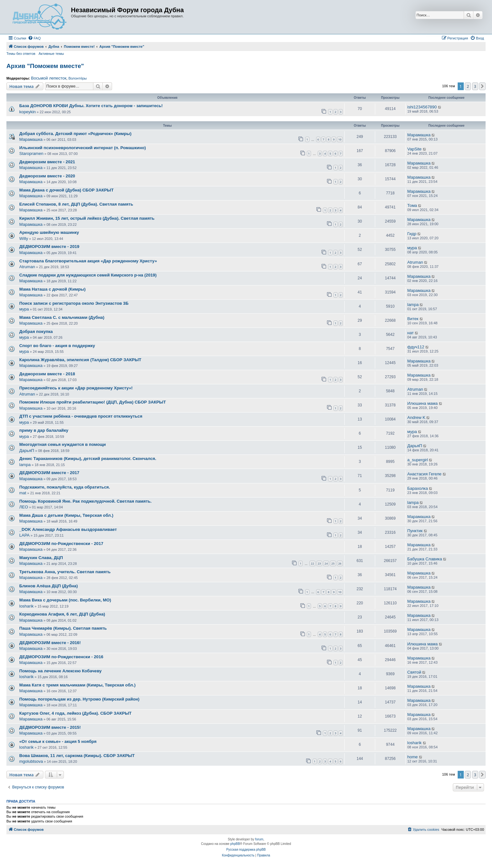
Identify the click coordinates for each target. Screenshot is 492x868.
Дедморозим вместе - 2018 (47, 374)
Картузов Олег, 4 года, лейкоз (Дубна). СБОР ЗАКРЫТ (75, 713)
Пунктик (415, 531)
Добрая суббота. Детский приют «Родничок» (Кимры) (75, 134)
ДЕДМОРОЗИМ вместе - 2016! (50, 643)
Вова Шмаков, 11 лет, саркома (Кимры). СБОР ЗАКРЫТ (77, 756)
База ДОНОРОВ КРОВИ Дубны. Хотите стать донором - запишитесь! (91, 106)
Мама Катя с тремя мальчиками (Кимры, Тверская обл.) (77, 685)
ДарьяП (27, 451)
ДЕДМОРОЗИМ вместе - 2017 (49, 473)
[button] (482, 86)
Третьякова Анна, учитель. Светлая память (65, 572)
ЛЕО (24, 507)
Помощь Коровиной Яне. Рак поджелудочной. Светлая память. (86, 501)
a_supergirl (418, 460)
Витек (413, 319)
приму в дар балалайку (44, 430)
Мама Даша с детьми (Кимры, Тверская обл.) (66, 515)
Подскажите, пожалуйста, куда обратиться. (65, 487)
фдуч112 (416, 347)
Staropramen (31, 153)
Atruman (27, 267)
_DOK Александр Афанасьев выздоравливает (68, 529)
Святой (414, 672)
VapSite (414, 149)
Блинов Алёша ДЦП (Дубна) (48, 586)
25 (333, 563)
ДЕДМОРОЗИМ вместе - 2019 (49, 247)
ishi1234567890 (422, 107)
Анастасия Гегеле (424, 474)
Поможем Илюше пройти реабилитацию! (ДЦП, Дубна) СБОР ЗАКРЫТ (93, 402)
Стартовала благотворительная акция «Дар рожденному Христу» (88, 261)
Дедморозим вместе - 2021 (47, 162)
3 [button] (475, 86)
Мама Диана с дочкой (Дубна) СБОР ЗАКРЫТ (66, 190)
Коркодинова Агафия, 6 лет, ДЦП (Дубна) (62, 614)
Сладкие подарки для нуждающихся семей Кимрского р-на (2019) (88, 275)
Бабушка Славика (425, 559)
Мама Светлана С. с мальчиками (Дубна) (62, 317)
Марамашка (31, 139)
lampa (413, 305)
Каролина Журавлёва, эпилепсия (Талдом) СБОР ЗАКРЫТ (80, 360)
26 (340, 563)
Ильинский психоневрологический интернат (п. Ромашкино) (82, 148)
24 (326, 563)
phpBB (235, 844)
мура (412, 248)
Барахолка (418, 488)
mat (23, 493)
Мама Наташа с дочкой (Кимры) (52, 289)
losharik (26, 606)
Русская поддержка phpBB (246, 850)
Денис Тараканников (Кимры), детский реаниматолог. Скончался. (88, 459)
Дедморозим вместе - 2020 (47, 176)
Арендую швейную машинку (49, 232)
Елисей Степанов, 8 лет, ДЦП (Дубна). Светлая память (76, 204)
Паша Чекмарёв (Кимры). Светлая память (63, 628)
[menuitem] (34, 38)
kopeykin (27, 112)
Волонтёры (78, 78)
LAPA (24, 535)
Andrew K (416, 417)
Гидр (412, 234)
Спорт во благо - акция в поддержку (57, 346)
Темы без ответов (21, 54)
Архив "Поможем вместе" (45, 66)
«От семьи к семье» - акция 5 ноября (58, 741)
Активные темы (51, 54)
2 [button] (468, 86)
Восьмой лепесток (49, 78)
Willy (24, 238)
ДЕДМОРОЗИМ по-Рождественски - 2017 (61, 544)
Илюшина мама (423, 403)
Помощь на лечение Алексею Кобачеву (60, 671)
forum (259, 839)
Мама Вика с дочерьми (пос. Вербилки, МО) (65, 600)
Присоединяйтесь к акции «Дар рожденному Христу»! (76, 388)
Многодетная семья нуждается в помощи (63, 444)
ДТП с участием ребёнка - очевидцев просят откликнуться (81, 416)
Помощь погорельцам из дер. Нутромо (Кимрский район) (79, 699)
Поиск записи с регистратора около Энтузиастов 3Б (74, 303)
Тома (412, 205)
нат (410, 333)
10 (340, 139)
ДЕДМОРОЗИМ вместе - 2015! (50, 727)
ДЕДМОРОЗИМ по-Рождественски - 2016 (61, 657)
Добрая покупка (36, 332)
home (413, 757)
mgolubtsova (31, 761)
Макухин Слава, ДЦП (41, 558)
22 (312, 563)
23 (319, 563)
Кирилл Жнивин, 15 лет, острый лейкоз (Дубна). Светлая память (87, 218)
